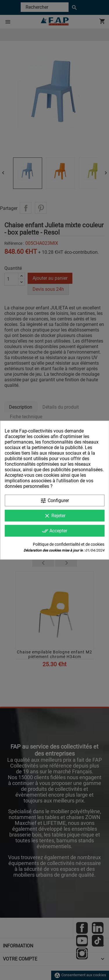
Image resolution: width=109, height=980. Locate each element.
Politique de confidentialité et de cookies (69, 544)
